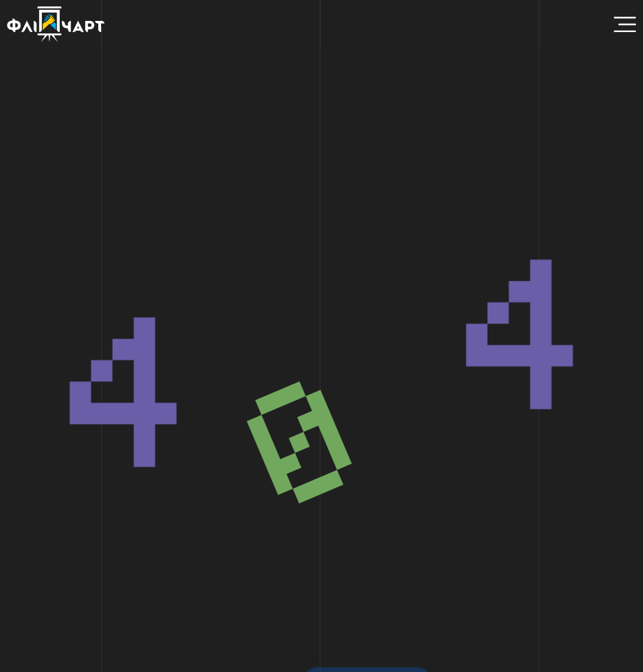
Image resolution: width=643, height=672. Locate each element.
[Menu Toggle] (625, 24)
